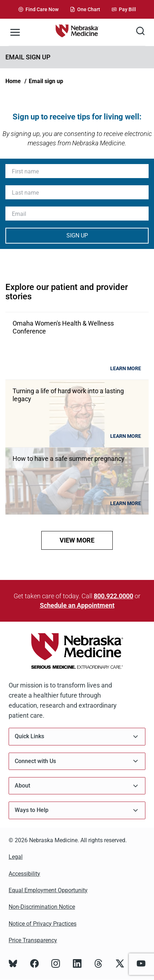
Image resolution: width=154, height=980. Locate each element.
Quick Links (77, 737)
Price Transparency (33, 940)
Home (13, 81)
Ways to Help (77, 810)
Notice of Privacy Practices (43, 924)
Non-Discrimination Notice (42, 907)
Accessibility (24, 874)
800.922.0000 (113, 596)
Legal (16, 857)
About (77, 786)
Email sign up (46, 81)
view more (77, 540)
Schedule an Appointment (77, 605)
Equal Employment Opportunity (48, 890)
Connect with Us (77, 761)
